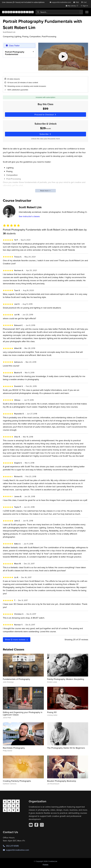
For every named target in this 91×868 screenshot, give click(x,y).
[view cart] (85, 2)
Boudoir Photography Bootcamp (62, 781)
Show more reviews (17, 639)
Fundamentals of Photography (16, 679)
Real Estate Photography (14, 748)
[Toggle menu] (87, 12)
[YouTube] (31, 825)
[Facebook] (36, 825)
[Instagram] (42, 825)
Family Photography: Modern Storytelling (66, 679)
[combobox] (59, 12)
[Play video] (63, 57)
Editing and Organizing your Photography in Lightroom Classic (23, 714)
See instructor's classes (29, 216)
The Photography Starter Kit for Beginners (66, 748)
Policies (45, 864)
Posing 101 (52, 712)
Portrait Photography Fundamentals (15, 53)
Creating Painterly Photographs (17, 781)
